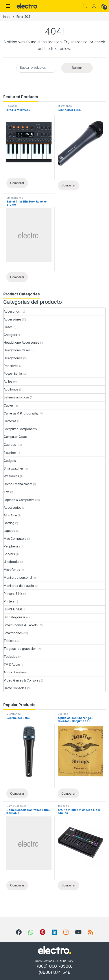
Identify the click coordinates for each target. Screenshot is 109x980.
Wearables (11, 476)
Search (85, 6)
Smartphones (15, 198)
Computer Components (20, 429)
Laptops (9, 531)
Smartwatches (14, 468)
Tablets (9, 641)
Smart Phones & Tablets (21, 625)
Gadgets (10, 461)
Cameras (10, 421)
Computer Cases (16, 437)
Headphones (13, 358)
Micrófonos (65, 106)
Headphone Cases (17, 350)
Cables (9, 405)
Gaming (9, 523)
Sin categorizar (15, 617)
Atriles (8, 381)
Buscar (77, 68)
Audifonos (11, 389)
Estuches (10, 453)
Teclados (12, 106)
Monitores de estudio (19, 586)
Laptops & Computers (19, 500)
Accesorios (12, 311)
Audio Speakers (15, 672)
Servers (9, 554)
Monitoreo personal (18, 577)
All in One (10, 515)
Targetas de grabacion (20, 649)
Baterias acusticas (16, 397)
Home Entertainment (18, 484)
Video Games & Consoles (22, 680)
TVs (7, 492)
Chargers (10, 335)
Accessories (12, 319)
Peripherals (12, 546)
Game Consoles (15, 688)
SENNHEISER (13, 609)
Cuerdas (10, 445)
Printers (9, 601)
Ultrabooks (12, 562)
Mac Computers (15, 539)
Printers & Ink (13, 594)
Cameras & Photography (21, 413)
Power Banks (13, 373)
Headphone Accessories (21, 342)
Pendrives (11, 366)
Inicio (7, 17)
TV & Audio (12, 664)
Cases (8, 327)
